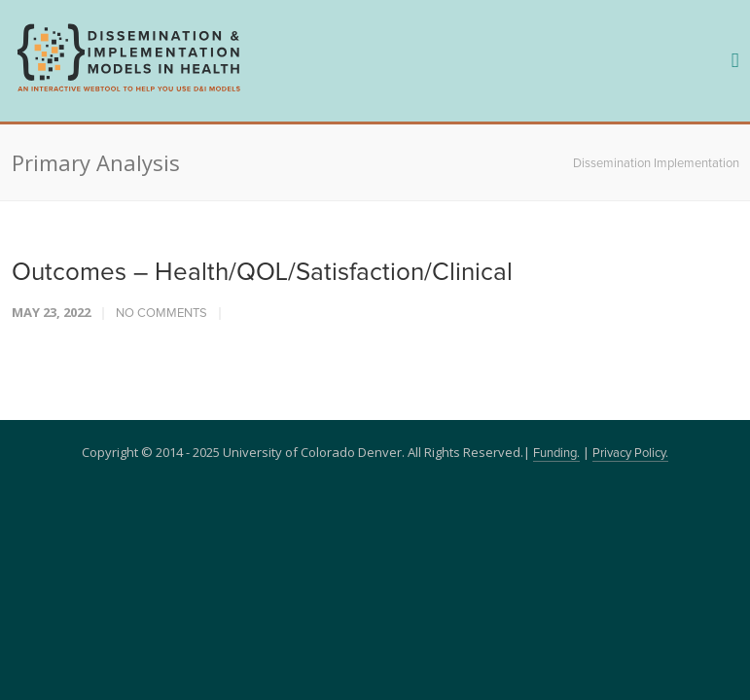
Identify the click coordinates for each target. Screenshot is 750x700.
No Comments (161, 314)
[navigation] (128, 89)
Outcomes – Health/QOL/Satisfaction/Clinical (262, 272)
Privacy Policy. (630, 454)
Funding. (556, 454)
